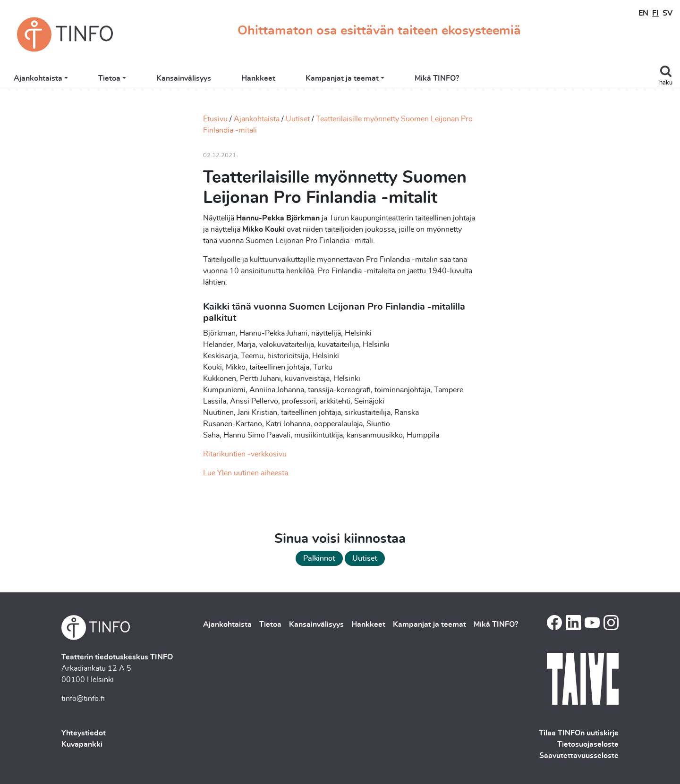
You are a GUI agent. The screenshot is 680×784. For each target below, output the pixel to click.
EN (643, 13)
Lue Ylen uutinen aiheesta (246, 473)
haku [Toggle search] (666, 83)
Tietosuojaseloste (588, 744)
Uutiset (298, 119)
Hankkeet (362, 81)
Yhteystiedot (84, 733)
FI (655, 13)
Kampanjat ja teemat (446, 81)
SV (667, 13)
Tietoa (213, 81)
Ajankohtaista (141, 81)
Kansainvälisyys (288, 81)
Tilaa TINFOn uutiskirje (579, 733)
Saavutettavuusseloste (579, 756)
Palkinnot (319, 558)
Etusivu (215, 119)
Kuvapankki (82, 744)
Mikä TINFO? (541, 81)
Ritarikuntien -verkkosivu (245, 454)
